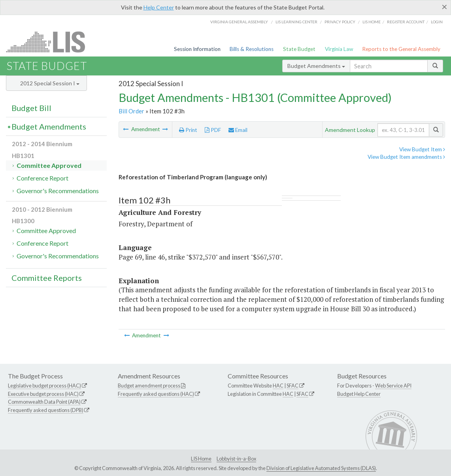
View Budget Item (422, 149)
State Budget (299, 49)
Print (188, 130)
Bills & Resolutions (252, 49)
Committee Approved (49, 165)
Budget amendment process (149, 386)
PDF (213, 130)
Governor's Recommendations (58, 191)
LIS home (372, 22)
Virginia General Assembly (239, 22)
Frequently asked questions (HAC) (156, 394)
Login (437, 22)
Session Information (197, 49)
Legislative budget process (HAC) (44, 386)
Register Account (406, 22)
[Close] (444, 7)
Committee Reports (47, 278)
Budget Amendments (316, 66)
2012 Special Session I (50, 83)
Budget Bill (31, 108)
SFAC (292, 386)
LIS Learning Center (296, 22)
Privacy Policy (340, 22)
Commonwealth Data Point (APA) (44, 402)
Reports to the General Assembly (401, 49)
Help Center (159, 7)
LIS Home (201, 459)
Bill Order (131, 111)
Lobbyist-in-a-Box (236, 459)
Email (238, 130)
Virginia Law (339, 49)
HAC (278, 386)
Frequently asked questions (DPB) (46, 410)
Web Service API (393, 386)
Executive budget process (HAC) (43, 394)
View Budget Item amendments (406, 157)
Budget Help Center (359, 394)
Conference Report (42, 178)
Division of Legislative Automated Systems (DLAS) (321, 468)
